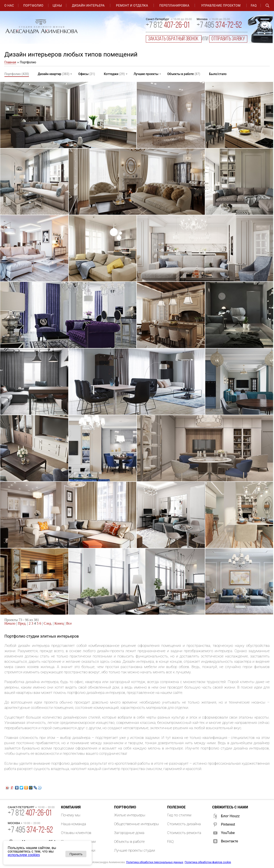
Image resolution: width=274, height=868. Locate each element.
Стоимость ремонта (184, 833)
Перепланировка (174, 6)
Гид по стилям (179, 815)
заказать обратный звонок (174, 39)
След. (48, 623)
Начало (10, 623)
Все (69, 623)
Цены (57, 6)
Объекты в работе (184, 74)
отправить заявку (228, 39)
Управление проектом (221, 6)
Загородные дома (129, 833)
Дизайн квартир (54, 74)
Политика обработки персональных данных (155, 862)
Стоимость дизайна (184, 824)
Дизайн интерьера (88, 6)
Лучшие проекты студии (135, 850)
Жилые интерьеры (130, 815)
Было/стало (218, 74)
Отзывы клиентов (76, 833)
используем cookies (24, 855)
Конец (59, 623)
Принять (76, 854)
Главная (10, 62)
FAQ (254, 6)
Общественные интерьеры (136, 824)
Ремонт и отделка (132, 6)
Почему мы (71, 815)
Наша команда (74, 824)
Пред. (22, 623)
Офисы (87, 74)
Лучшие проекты (146, 74)
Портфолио (33, 6)
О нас (9, 6)
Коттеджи (114, 74)
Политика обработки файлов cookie (208, 862)
